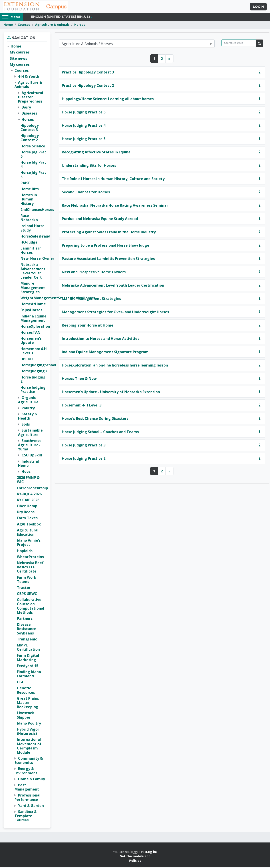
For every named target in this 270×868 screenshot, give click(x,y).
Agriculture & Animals (52, 26)
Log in (151, 853)
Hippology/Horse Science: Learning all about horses (108, 100)
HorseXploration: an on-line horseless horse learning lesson (115, 367)
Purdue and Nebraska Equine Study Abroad (100, 220)
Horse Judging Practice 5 (84, 140)
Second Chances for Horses (86, 193)
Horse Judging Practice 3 (84, 446)
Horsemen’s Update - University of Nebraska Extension (111, 393)
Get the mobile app (135, 857)
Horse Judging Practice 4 (84, 127)
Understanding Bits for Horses (89, 167)
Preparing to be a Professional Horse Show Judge (106, 247)
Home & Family (31, 780)
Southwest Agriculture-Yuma (29, 446)
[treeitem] (27, 435)
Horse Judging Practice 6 (84, 113)
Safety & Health (28, 417)
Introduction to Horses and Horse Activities (101, 340)
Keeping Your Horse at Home (88, 327)
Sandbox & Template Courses (26, 817)
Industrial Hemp (28, 465)
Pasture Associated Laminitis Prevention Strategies (108, 260)
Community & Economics (29, 762)
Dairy (26, 109)
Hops (26, 473)
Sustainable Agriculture (30, 434)
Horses (80, 26)
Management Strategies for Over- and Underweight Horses (115, 313)
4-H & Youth (29, 78)
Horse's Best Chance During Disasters (95, 420)
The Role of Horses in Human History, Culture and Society (113, 180)
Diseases (29, 115)
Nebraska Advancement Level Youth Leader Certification (113, 287)
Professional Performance (27, 799)
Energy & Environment (26, 772)
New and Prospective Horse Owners (94, 273)
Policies (135, 862)
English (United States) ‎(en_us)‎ (60, 18)
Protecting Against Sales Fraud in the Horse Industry (109, 233)
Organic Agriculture (28, 401)
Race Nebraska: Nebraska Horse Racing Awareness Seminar (115, 207)
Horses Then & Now (79, 380)
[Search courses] (239, 44)
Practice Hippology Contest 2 (88, 87)
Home (8, 26)
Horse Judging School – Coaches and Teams (100, 433)
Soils (26, 426)
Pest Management (27, 789)
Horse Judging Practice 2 (84, 460)
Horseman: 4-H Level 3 (82, 406)
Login (258, 7)
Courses (24, 26)
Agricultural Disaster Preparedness (31, 98)
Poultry (28, 409)
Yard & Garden (31, 807)
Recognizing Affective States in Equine (96, 153)
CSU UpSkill (32, 457)
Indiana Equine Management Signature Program (105, 353)
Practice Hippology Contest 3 (88, 73)
